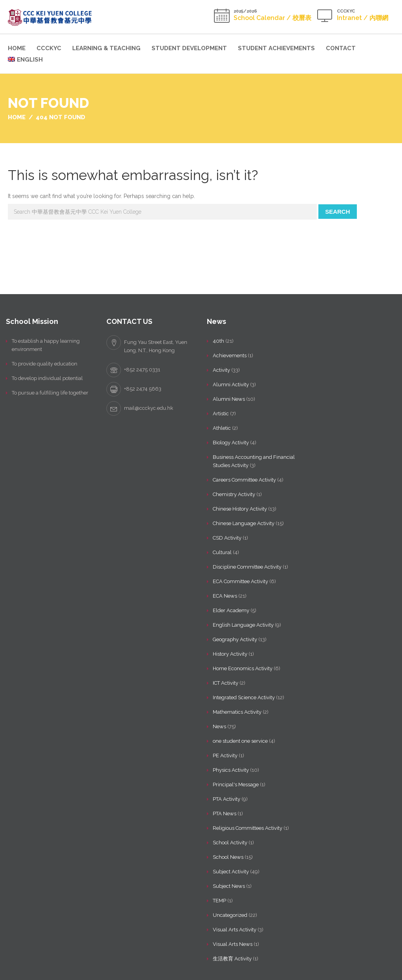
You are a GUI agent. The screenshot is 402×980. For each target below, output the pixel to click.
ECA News (225, 596)
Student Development (189, 48)
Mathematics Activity (237, 712)
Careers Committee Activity (244, 480)
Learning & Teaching (106, 48)
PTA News (225, 814)
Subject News (229, 886)
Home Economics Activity (243, 668)
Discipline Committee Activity (247, 567)
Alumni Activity (231, 385)
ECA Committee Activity (240, 581)
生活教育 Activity (232, 959)
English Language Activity (243, 625)
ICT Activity (226, 683)
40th (218, 341)
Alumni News (229, 399)
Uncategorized (230, 915)
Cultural (222, 552)
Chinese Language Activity (244, 523)
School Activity (230, 843)
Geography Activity (235, 639)
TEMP (219, 901)
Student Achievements (276, 48)
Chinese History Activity (240, 509)
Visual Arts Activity (235, 930)
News (219, 726)
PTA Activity (227, 799)
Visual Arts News (233, 944)
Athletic (222, 428)
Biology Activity (231, 443)
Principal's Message (236, 785)
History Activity (230, 654)
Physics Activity (231, 770)
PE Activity (225, 755)
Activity (221, 370)
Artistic (221, 414)
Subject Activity (231, 872)
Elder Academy (231, 610)
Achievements (230, 355)
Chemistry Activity (234, 494)
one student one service (240, 741)
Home (17, 48)
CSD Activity (227, 538)
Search (337, 212)
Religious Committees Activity (248, 828)
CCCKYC (49, 48)
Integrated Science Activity (244, 697)
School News (228, 857)
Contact (341, 48)
